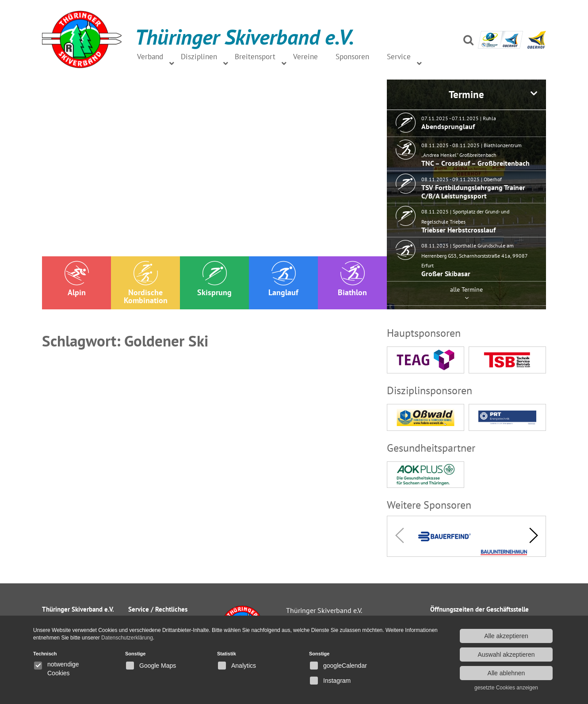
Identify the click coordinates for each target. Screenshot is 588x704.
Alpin (77, 279)
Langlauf (283, 279)
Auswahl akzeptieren (506, 655)
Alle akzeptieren (506, 636)
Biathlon (352, 279)
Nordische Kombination (146, 283)
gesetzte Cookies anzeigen (506, 688)
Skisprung (214, 279)
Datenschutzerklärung (127, 638)
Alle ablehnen (506, 673)
